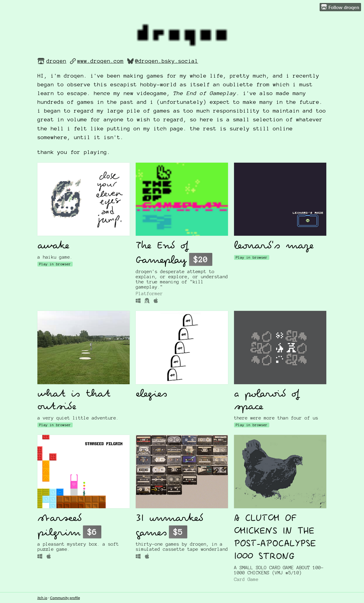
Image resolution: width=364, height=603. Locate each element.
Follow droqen (340, 7)
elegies (152, 395)
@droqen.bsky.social (167, 61)
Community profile (65, 598)
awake (54, 246)
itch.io (42, 598)
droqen (56, 61)
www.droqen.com (100, 61)
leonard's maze (274, 246)
